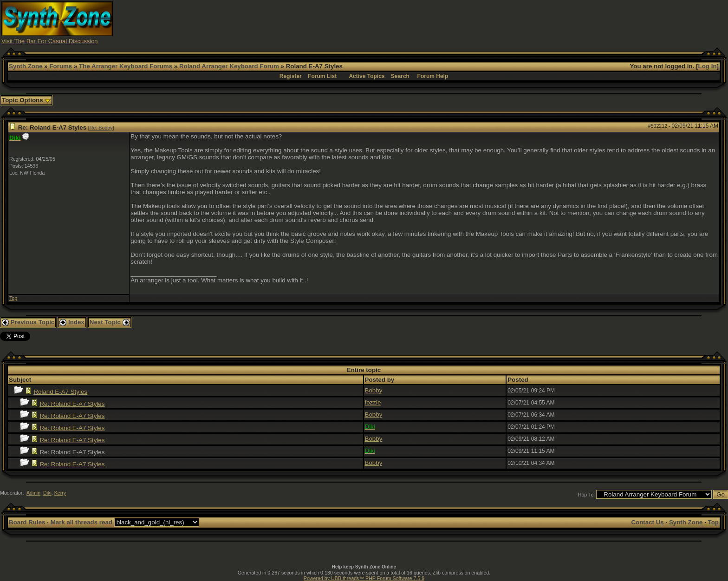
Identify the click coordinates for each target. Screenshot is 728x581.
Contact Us (647, 522)
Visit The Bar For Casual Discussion (50, 41)
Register (291, 76)
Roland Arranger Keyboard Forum (229, 66)
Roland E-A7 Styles (60, 392)
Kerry (60, 493)
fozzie (373, 402)
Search (400, 76)
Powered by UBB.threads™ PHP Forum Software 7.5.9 (364, 578)
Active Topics (367, 76)
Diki (47, 493)
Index (72, 322)
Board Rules (27, 522)
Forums (61, 66)
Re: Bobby (101, 128)
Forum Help (433, 76)
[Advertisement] (546, 22)
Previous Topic (28, 322)
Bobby (374, 390)
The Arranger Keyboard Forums (126, 66)
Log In (708, 66)
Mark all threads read (81, 522)
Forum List (322, 76)
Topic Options (26, 100)
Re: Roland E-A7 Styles (72, 404)
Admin (33, 493)
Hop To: (587, 495)
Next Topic (110, 322)
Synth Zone (26, 66)
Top (13, 298)
